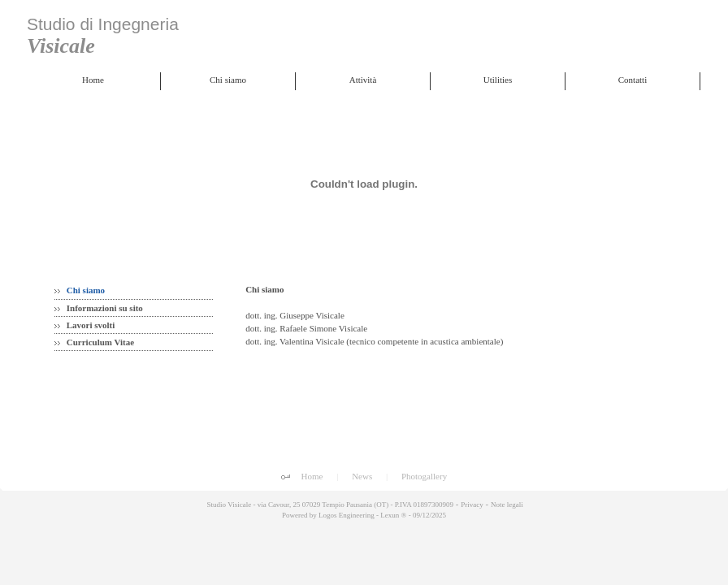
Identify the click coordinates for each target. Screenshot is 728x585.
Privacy (472, 505)
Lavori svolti (84, 325)
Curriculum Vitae (94, 342)
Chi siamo (80, 290)
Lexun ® (393, 515)
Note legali (507, 505)
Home (312, 476)
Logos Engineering (347, 515)
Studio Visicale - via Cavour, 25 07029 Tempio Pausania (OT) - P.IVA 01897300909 (329, 505)
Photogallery (424, 476)
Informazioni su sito (99, 308)
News (362, 476)
